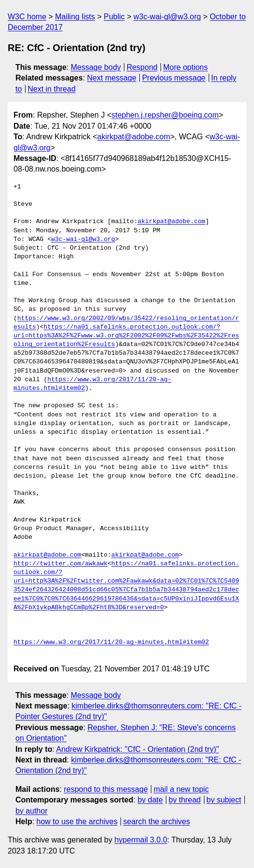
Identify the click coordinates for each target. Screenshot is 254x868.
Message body (96, 67)
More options (186, 67)
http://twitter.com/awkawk (60, 564)
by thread (185, 800)
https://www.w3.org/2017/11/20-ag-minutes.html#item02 (111, 642)
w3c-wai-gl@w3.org (167, 17)
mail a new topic (181, 789)
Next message (112, 78)
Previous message (174, 78)
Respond (142, 67)
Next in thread (52, 89)
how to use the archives (77, 821)
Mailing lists (75, 17)
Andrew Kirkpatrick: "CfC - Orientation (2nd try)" (137, 749)
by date (150, 800)
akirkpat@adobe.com (134, 137)
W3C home (27, 17)
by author (32, 811)
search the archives (157, 821)
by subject (224, 800)
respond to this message (106, 789)
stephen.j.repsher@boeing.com (165, 115)
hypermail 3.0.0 (140, 840)
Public (114, 17)
